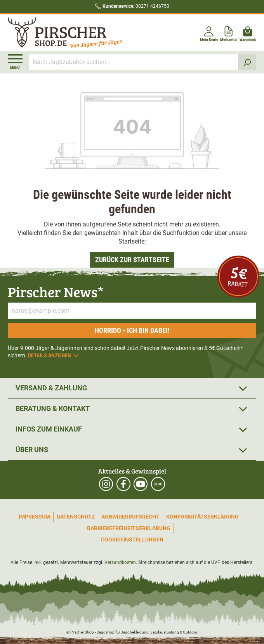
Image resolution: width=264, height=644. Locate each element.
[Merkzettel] (229, 32)
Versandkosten (120, 562)
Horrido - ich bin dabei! (132, 330)
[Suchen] (247, 62)
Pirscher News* (56, 292)
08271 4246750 (136, 6)
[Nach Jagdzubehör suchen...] (134, 62)
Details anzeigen (54, 355)
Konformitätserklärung (202, 517)
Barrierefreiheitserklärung (129, 528)
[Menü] (15, 62)
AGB (107, 517)
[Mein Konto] (209, 32)
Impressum (34, 517)
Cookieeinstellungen (132, 540)
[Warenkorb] (248, 32)
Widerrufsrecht (136, 517)
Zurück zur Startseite (132, 260)
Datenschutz (76, 517)
